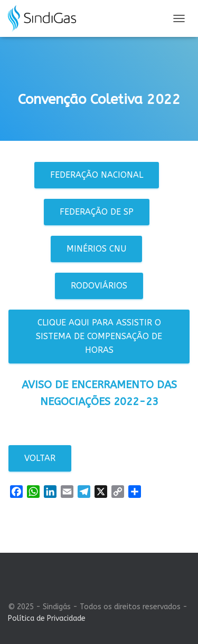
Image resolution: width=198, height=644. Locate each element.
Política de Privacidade (47, 618)
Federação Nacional (97, 175)
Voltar (40, 458)
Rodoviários (99, 286)
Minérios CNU (96, 249)
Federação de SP (97, 212)
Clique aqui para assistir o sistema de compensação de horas (99, 336)
